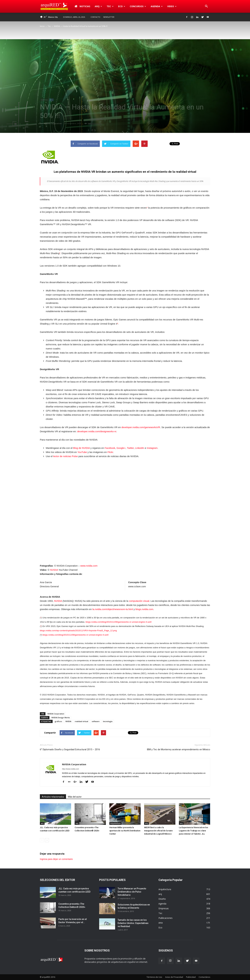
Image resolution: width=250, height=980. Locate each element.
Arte (161, 923)
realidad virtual (81, 721)
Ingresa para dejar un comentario (56, 859)
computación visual (139, 601)
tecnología (108, 721)
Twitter (130, 448)
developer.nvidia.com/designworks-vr (97, 431)
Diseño (162, 899)
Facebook (110, 448)
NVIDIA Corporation (53, 123)
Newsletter (109, 17)
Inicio (42, 26)
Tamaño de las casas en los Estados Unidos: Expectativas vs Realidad (133, 923)
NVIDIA (54, 570)
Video (172, 6)
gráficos (58, 721)
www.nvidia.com (89, 566)
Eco (122, 6)
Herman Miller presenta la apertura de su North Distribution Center (125, 831)
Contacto (95, 17)
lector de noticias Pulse (66, 456)
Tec (110, 6)
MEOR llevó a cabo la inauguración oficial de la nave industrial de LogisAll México (158, 831)
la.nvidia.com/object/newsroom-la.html (113, 609)
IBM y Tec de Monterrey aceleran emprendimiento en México (178, 749)
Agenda (157, 6)
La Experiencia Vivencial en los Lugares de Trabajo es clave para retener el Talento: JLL (193, 831)
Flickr (110, 452)
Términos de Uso (154, 977)
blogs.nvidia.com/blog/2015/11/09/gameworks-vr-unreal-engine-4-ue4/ (119, 622)
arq (98, 6)
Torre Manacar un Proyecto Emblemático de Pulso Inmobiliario (132, 892)
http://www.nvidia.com (70, 769)
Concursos (138, 6)
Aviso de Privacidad (174, 977)
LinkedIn (140, 448)
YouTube (82, 452)
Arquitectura (115, 823)
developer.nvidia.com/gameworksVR (141, 427)
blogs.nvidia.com (144, 609)
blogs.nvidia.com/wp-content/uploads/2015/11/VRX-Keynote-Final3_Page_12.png (78, 631)
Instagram (152, 448)
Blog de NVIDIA (81, 448)
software (96, 721)
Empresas (44, 100)
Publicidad (191, 977)
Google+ (121, 448)
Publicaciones (165, 918)
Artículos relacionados (53, 797)
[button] (206, 6)
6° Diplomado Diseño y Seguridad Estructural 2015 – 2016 (70, 749)
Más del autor (75, 797)
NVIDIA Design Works (61, 718)
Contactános (204, 977)
